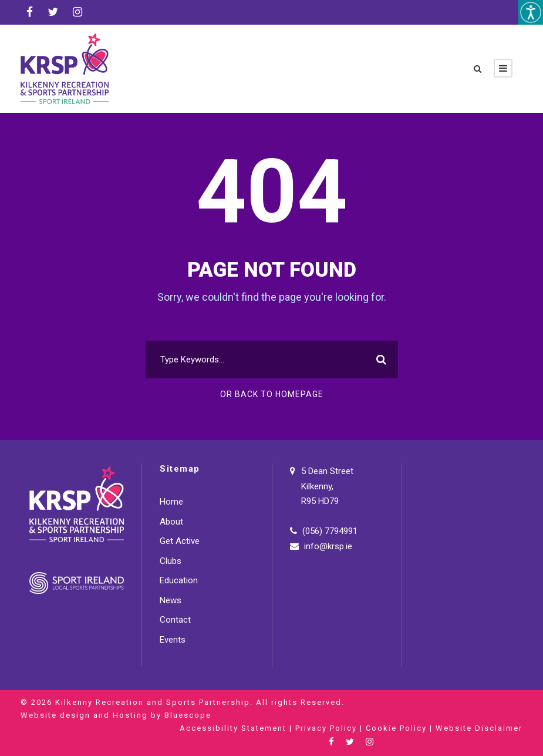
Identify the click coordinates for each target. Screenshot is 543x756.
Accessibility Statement (233, 728)
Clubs (171, 561)
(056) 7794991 (330, 531)
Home (171, 502)
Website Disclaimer (479, 728)
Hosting (130, 715)
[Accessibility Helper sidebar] (531, 12)
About (171, 522)
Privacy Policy (326, 728)
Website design (55, 715)
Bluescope (188, 715)
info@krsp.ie (328, 546)
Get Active (180, 541)
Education (179, 580)
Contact (175, 620)
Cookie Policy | (401, 728)
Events (173, 640)
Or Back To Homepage (272, 394)
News (171, 600)
